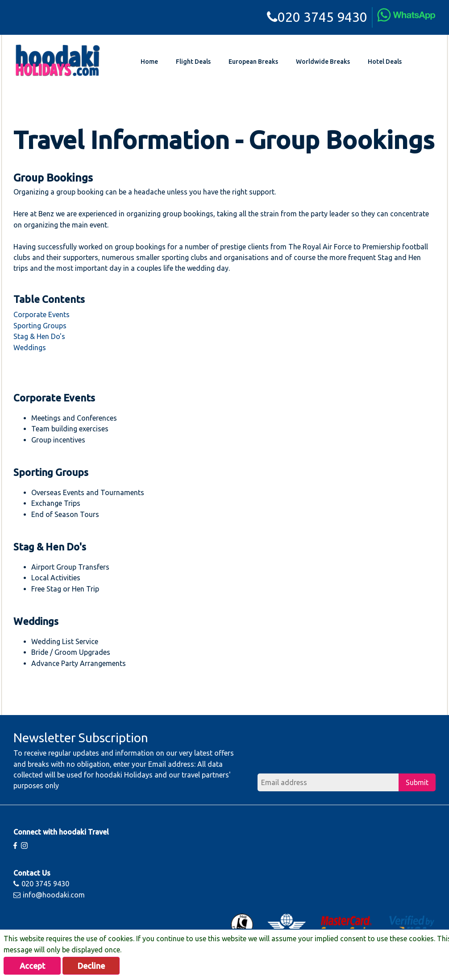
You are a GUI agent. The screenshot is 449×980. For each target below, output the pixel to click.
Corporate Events (42, 314)
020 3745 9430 (317, 17)
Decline (91, 966)
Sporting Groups (40, 326)
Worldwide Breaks (323, 62)
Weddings (30, 347)
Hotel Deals (385, 62)
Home (149, 62)
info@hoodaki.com (49, 895)
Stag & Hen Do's (39, 336)
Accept (32, 966)
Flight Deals (193, 62)
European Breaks (253, 62)
